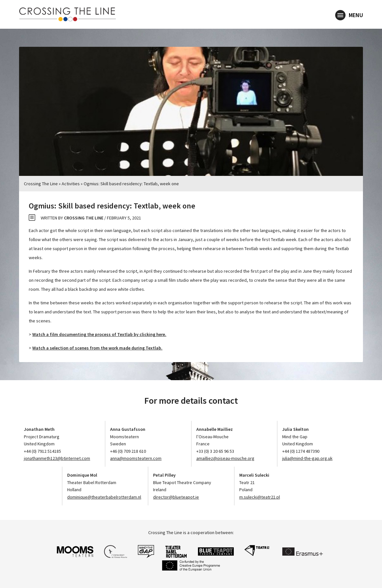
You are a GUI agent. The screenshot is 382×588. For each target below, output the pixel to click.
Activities (71, 184)
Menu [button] (349, 15)
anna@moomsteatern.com (136, 458)
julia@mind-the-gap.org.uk (307, 458)
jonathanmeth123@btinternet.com (57, 458)
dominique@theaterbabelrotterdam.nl (104, 497)
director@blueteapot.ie (176, 497)
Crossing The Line (41, 184)
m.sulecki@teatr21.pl (260, 497)
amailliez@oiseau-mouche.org (225, 458)
